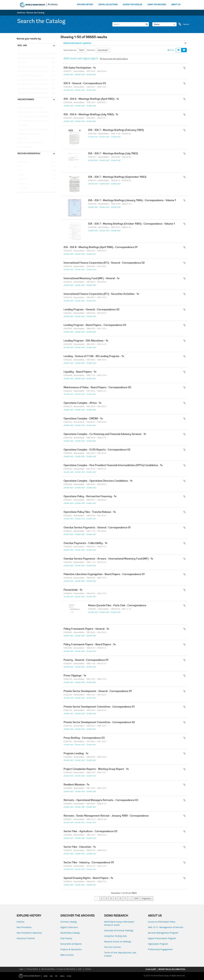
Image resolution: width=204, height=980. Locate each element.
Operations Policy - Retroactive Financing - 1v (90, 497)
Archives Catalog (69, 922)
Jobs (80, 969)
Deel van (22, 45)
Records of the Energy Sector (30, 76)
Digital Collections (69, 927)
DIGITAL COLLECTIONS (108, 5)
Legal (21, 969)
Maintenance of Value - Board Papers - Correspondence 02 (97, 388)
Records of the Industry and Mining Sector (35, 84)
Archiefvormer (26, 99)
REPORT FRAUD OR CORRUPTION (172, 969)
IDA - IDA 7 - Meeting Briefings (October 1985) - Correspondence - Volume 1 (131, 224)
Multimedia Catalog (70, 933)
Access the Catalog (36, 13)
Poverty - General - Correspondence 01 (86, 660)
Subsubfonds (23, 188)
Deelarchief (22, 179)
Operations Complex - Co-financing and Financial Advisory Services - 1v (105, 434)
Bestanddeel (23, 162)
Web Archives (67, 955)
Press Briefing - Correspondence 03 (84, 738)
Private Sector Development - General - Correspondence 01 (98, 691)
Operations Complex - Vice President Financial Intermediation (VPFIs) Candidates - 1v (113, 465)
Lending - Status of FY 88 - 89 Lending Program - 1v (94, 356)
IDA (51, 976)
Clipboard (184, 24)
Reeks (20, 171)
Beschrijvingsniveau (29, 153)
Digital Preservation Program (162, 938)
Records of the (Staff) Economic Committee (36, 71)
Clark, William (23, 125)
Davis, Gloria (22, 138)
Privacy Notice (32, 969)
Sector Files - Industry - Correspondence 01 (89, 863)
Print (171, 50)
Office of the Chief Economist (30, 143)
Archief (20, 175)
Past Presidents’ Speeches (29, 933)
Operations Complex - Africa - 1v (82, 403)
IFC (56, 976)
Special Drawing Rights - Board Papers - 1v (88, 878)
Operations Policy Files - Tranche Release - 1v (90, 512)
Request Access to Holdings (118, 942)
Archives (53, 5)
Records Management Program (163, 933)
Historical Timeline (26, 938)
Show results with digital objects (114, 59)
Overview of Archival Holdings (119, 930)
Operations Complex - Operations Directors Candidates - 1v (98, 481)
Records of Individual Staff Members (33, 89)
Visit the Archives (113, 947)
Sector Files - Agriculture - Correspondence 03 (90, 832)
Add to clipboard (184, 68)
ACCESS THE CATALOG (132, 5)
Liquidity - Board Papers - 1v (80, 372)
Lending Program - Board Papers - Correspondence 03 (95, 325)
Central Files (22, 63)
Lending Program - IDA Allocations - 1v (86, 341)
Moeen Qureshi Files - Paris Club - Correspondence (117, 606)
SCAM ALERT (151, 969)
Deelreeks (21, 184)
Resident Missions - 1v (76, 785)
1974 (136, 898)
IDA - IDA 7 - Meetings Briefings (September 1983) (117, 177)
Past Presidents (24, 927)
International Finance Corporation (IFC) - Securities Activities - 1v (101, 294)
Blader (164, 24)
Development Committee (28, 134)
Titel (82, 50)
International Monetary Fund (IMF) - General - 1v (91, 279)
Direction (91, 50)
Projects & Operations (71, 949)
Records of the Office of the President (33, 58)
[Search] (131, 24)
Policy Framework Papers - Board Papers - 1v (90, 645)
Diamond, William (25, 147)
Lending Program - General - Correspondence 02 (91, 310)
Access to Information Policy (162, 922)
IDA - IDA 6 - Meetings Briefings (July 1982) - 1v (91, 115)
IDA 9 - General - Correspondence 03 (85, 84)
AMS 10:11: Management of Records (166, 927)
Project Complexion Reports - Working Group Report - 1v (96, 769)
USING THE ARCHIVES (157, 5)
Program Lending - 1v (76, 754)
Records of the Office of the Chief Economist (36, 80)
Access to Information (66, 969)
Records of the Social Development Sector (35, 93)
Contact (88, 969)
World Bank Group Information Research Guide (119, 923)
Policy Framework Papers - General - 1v (86, 629)
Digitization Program (158, 944)
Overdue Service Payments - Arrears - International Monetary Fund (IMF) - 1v (108, 559)
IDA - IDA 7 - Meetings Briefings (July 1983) (113, 154)
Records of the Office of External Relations (35, 54)
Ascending (103, 50)
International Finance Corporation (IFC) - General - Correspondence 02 (104, 263)
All (19, 50)
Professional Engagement (160, 949)
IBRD (46, 976)
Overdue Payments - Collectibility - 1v (86, 543)
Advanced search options (77, 43)
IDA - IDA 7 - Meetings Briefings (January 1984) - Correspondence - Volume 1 (132, 201)
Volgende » (147, 898)
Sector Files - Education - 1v (80, 847)
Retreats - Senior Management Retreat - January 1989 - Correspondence (106, 816)
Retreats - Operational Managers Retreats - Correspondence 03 (101, 800)
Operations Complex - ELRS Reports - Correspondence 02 (97, 450)
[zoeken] (147, 24)
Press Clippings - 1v (75, 676)
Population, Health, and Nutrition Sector (35, 112)
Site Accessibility (48, 969)
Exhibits (21, 922)
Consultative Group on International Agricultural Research (36, 121)
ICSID (69, 976)
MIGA (62, 976)
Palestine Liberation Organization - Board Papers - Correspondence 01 (104, 574)
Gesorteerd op (70, 50)
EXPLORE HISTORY (85, 5)
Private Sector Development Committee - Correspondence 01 (99, 707)
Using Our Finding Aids (115, 936)
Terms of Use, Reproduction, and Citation (120, 954)
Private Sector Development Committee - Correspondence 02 (99, 723)
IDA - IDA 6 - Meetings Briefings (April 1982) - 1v (91, 99)
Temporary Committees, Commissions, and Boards (36, 130)
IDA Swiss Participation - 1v (80, 68)
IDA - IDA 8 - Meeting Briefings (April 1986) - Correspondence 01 (101, 247)
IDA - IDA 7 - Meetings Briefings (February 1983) (116, 130)
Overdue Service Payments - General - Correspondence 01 (97, 528)
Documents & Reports (71, 944)
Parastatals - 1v (73, 590)
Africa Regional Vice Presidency (30, 108)
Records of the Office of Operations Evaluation (36, 67)
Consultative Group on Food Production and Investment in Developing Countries (36, 117)
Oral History (66, 938)
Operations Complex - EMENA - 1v (83, 419)
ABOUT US (176, 5)
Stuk (19, 166)
